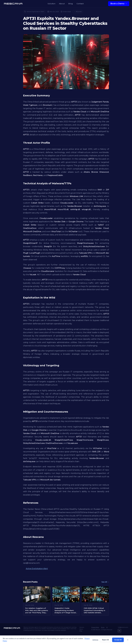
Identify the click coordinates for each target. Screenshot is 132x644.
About (62, 4)
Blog (71, 4)
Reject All (105, 640)
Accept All (118, 640)
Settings (95, 640)
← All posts (78, 12)
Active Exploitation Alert (34, 12)
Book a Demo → (119, 4)
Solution (51, 4)
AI (107, 627)
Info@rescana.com (123, 627)
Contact (80, 4)
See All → (105, 582)
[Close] (128, 640)
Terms (103, 627)
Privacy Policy (95, 627)
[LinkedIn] (119, 631)
